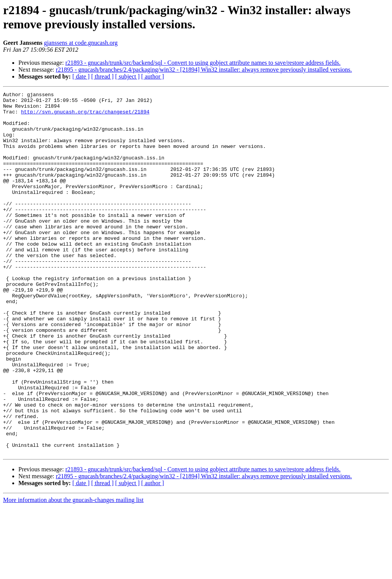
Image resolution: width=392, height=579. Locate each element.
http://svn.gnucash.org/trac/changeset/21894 (85, 116)
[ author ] (153, 76)
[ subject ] (127, 76)
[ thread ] (102, 76)
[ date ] (81, 76)
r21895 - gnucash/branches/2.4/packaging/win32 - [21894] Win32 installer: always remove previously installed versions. (204, 70)
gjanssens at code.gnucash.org (81, 43)
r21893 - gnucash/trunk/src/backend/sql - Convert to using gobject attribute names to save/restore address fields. (203, 63)
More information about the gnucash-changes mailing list (73, 572)
